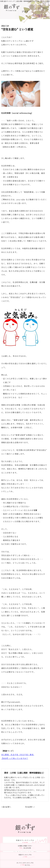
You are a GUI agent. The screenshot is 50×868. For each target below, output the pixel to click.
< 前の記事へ (6, 807)
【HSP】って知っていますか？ (15, 758)
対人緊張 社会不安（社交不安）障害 (18, 755)
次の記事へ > (30, 807)
